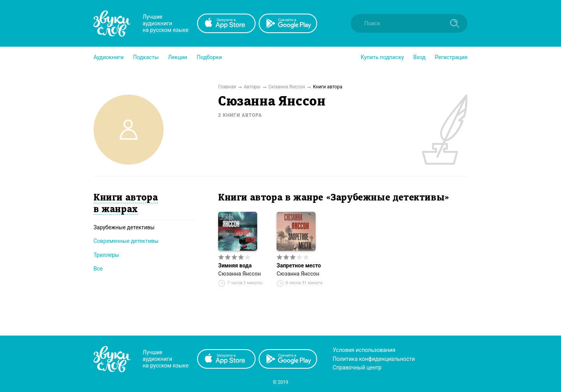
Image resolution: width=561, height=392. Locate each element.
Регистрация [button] (451, 57)
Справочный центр (357, 367)
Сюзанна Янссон (239, 274)
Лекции (177, 57)
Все (98, 269)
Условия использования (364, 350)
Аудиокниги (108, 57)
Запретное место (299, 265)
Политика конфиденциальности (374, 359)
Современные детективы (126, 241)
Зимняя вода (235, 265)
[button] (108, 57)
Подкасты (146, 57)
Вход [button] (419, 57)
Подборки (209, 57)
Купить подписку (382, 57)
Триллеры (106, 255)
